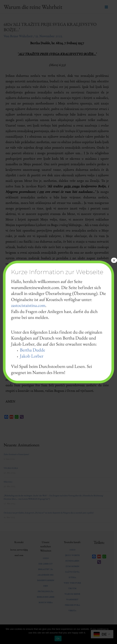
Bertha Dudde (33, 350)
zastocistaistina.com (28, 305)
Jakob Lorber (32, 356)
